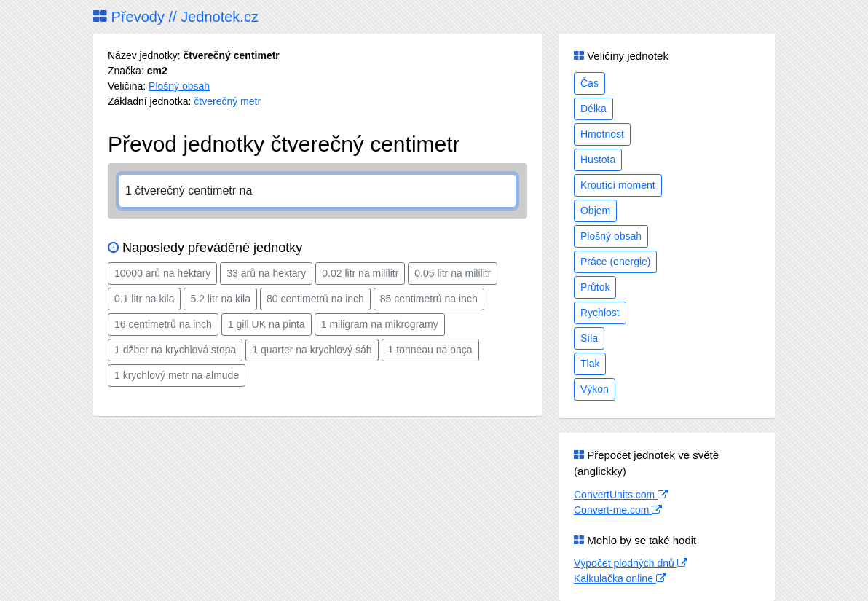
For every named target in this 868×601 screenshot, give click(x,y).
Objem (595, 211)
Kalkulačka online (620, 578)
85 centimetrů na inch (429, 299)
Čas (589, 83)
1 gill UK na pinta (267, 324)
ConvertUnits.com (621, 495)
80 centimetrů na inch (315, 299)
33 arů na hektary (266, 273)
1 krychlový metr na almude (177, 375)
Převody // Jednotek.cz (176, 17)
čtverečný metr (227, 101)
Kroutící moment (618, 185)
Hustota (598, 160)
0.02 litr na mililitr (360, 273)
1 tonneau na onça (430, 350)
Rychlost (600, 313)
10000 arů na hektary (162, 273)
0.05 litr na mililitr (453, 273)
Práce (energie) (616, 262)
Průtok (595, 287)
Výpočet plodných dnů (631, 563)
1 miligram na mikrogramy (380, 324)
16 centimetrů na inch (163, 324)
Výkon (595, 389)
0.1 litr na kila (144, 299)
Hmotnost (602, 134)
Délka (593, 109)
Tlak (590, 364)
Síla (589, 338)
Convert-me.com (618, 510)
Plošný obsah (179, 86)
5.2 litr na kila (220, 299)
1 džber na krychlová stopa (175, 350)
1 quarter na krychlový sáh (312, 350)
